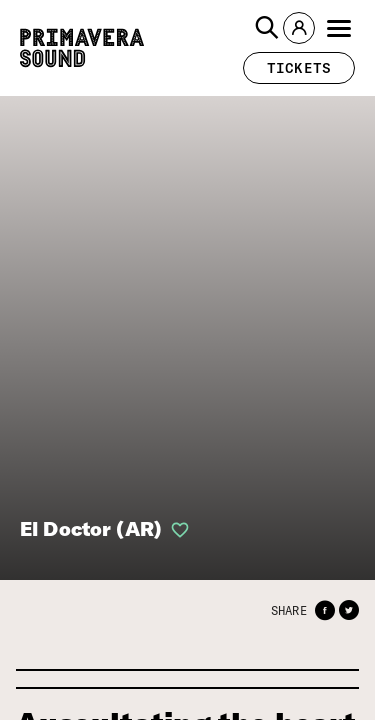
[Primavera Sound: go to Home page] (82, 48)
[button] (267, 28)
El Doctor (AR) (91, 528)
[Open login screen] (176, 530)
